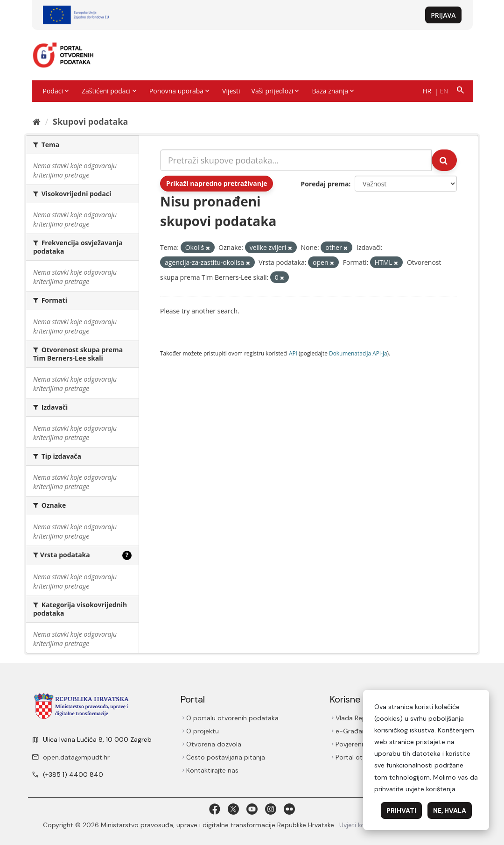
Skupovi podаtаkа (90, 121)
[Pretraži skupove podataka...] (296, 160)
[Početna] (37, 121)
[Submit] (444, 160)
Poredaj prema (325, 184)
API (293, 353)
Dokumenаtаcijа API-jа (358, 353)
